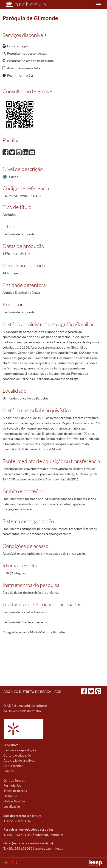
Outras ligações (14, 801)
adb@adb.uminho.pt (49, 835)
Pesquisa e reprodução (20, 750)
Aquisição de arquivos (19, 760)
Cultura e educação (17, 755)
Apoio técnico (13, 766)
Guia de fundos (14, 780)
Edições (9, 771)
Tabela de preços (15, 791)
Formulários (12, 785)
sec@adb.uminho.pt (49, 848)
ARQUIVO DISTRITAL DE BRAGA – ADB (32, 692)
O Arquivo (11, 745)
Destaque (10, 796)
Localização (12, 806)
